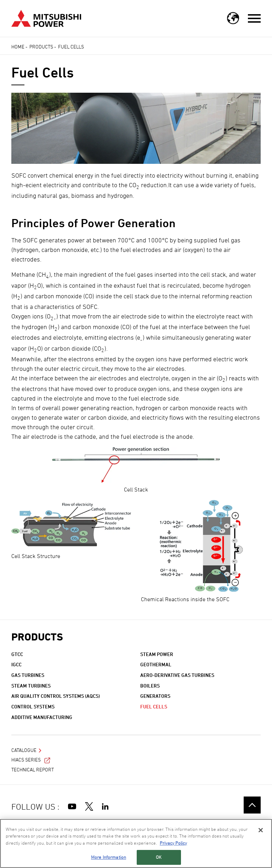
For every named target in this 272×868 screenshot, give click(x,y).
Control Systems (33, 706)
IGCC (16, 664)
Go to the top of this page (252, 805)
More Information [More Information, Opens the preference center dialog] (109, 861)
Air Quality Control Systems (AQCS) (56, 696)
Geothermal (156, 664)
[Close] (261, 833)
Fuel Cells (154, 706)
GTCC (17, 654)
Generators (155, 696)
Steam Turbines (31, 686)
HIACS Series (31, 760)
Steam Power (157, 654)
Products (41, 47)
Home (18, 47)
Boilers (150, 686)
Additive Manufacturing (42, 717)
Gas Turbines (28, 675)
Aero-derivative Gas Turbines (177, 675)
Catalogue (24, 750)
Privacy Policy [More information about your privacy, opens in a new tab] (173, 846)
